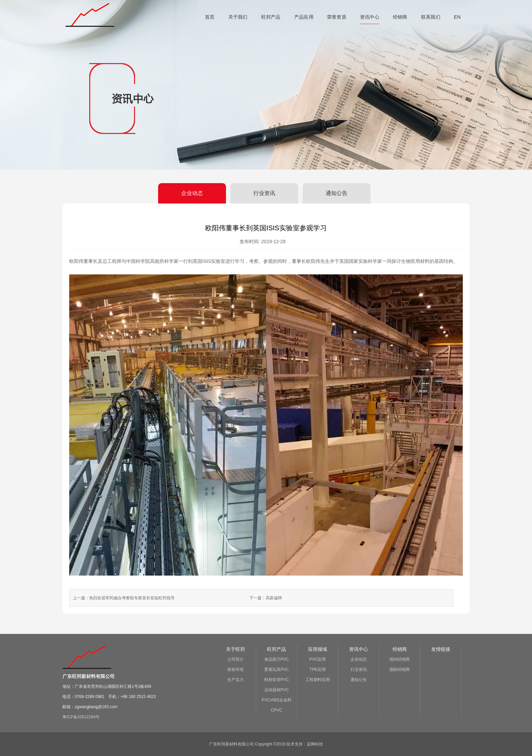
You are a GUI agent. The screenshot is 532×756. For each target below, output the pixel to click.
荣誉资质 (337, 17)
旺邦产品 (271, 17)
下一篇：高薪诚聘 (266, 598)
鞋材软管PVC (277, 680)
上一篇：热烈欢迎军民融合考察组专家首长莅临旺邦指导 (124, 598)
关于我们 (238, 17)
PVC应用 (318, 659)
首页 (210, 17)
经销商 (400, 17)
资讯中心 (370, 17)
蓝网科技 (315, 744)
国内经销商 (400, 659)
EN (457, 17)
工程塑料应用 (318, 680)
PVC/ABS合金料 (277, 700)
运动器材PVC (277, 690)
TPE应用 (317, 670)
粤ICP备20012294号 (81, 717)
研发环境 (235, 670)
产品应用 (304, 17)
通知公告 (337, 193)
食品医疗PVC (277, 659)
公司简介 (235, 659)
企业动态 (192, 193)
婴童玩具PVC (277, 670)
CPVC (276, 710)
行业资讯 (264, 193)
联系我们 (431, 17)
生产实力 (235, 680)
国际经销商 (400, 670)
